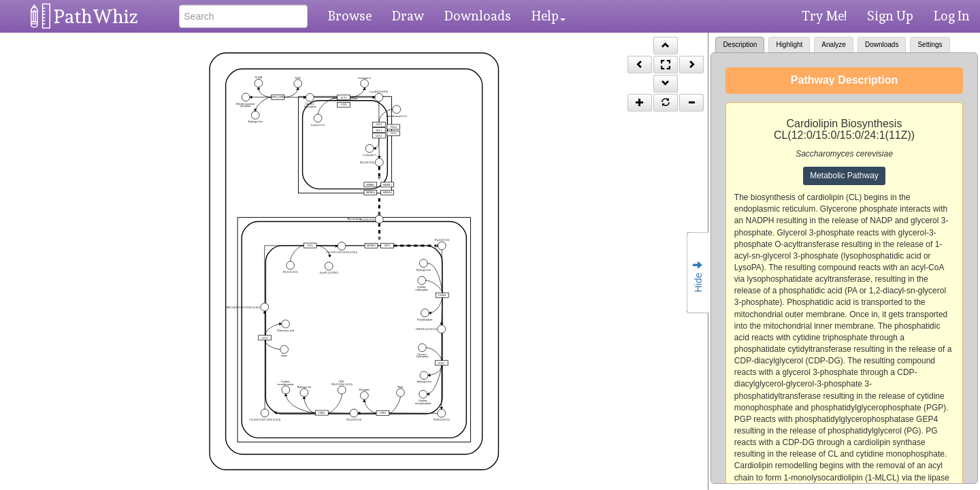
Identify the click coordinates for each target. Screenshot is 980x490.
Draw (408, 16)
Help (549, 16)
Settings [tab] (930, 45)
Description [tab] (740, 45)
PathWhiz (96, 17)
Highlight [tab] (789, 45)
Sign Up (890, 16)
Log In (952, 16)
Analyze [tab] (834, 45)
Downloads (478, 16)
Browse (350, 16)
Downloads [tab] (882, 45)
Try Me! (824, 16)
